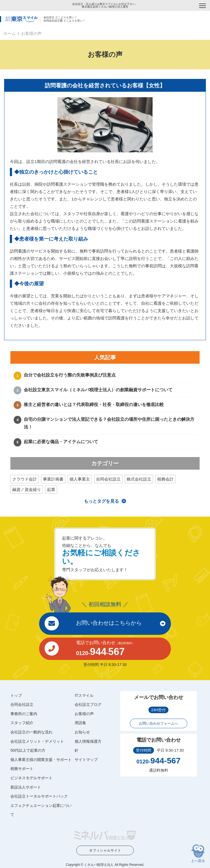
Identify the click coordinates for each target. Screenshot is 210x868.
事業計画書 (53, 479)
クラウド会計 (25, 479)
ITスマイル (84, 695)
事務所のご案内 (24, 714)
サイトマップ (86, 760)
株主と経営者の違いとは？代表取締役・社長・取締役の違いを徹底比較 (94, 405)
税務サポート (22, 769)
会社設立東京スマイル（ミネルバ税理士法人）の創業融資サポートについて (98, 390)
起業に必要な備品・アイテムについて (61, 442)
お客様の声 (84, 714)
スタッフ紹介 (22, 723)
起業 (51, 489)
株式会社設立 (139, 479)
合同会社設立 (108, 479)
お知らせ (82, 732)
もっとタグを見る (101, 501)
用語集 (80, 723)
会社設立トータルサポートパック (39, 796)
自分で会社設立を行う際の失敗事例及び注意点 (70, 375)
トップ (16, 695)
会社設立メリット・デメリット (37, 741)
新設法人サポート (26, 787)
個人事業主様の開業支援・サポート (41, 760)
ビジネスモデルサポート (31, 778)
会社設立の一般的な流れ (31, 732)
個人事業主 (80, 479)
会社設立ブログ (88, 704)
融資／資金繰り (27, 489)
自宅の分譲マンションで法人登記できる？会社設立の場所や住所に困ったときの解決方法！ (109, 423)
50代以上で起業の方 (28, 750)
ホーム (9, 33)
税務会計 (165, 479)
